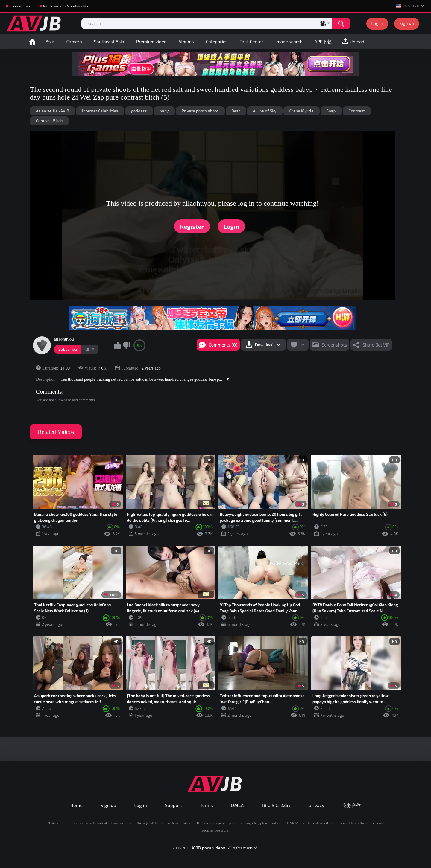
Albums (186, 42)
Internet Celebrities (100, 111)
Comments (49, 392)
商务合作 (352, 805)
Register (192, 226)
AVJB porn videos (208, 848)
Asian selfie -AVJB (53, 111)
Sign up (407, 23)
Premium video (151, 42)
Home (32, 42)
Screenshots (334, 345)
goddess (139, 111)
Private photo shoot (200, 111)
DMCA (237, 805)
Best (236, 111)
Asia (50, 42)
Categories (217, 42)
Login (231, 226)
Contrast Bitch (49, 121)
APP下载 (323, 42)
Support (173, 805)
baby (164, 111)
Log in (377, 23)
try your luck (20, 6)
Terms (207, 805)
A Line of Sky (265, 111)
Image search (289, 42)
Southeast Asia (109, 42)
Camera (74, 42)
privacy (316, 805)
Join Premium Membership (65, 6)
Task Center (252, 42)
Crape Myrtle (302, 111)
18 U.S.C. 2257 (276, 805)
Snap (331, 111)
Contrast (357, 111)
